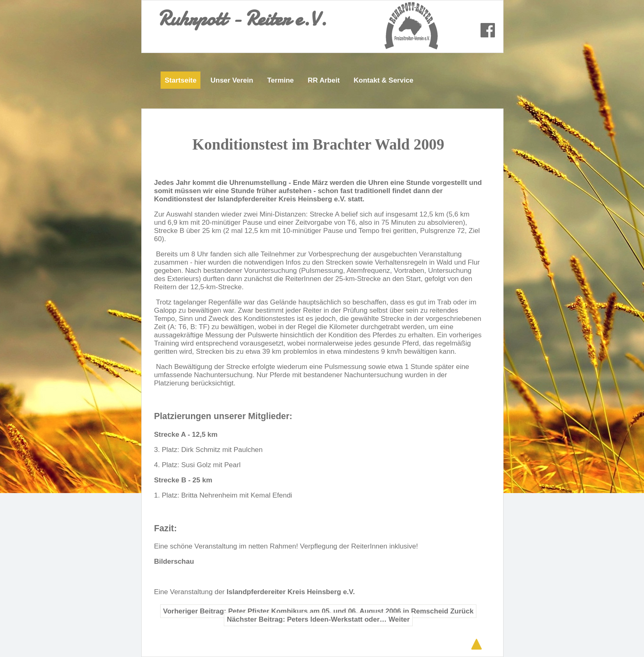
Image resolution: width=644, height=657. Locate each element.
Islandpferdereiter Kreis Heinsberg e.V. (291, 592)
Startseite (181, 80)
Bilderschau (175, 561)
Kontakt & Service (384, 80)
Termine (280, 80)
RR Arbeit (324, 80)
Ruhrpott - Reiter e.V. (242, 18)
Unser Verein (232, 80)
